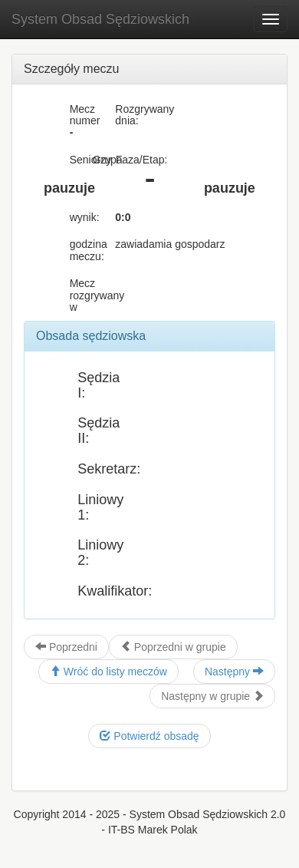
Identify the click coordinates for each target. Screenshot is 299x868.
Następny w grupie (212, 696)
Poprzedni (66, 647)
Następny (234, 672)
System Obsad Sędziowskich (100, 19)
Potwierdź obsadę (149, 736)
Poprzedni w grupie (173, 647)
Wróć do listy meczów (108, 672)
